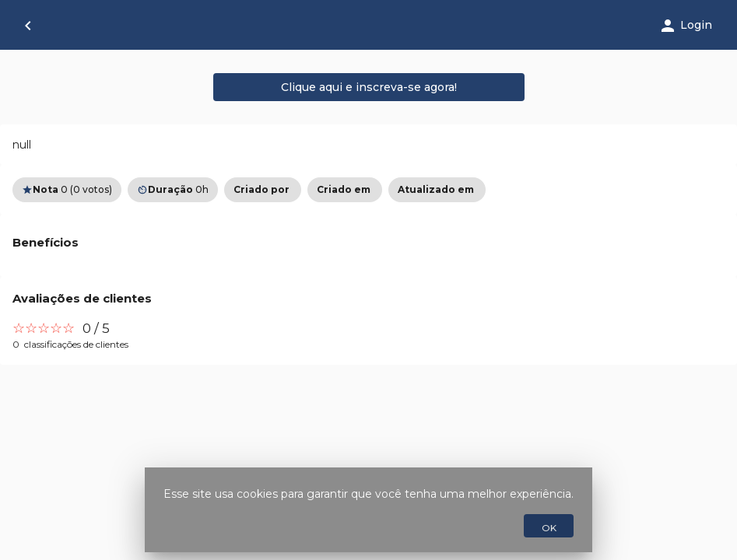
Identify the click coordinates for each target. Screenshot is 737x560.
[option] (263, 190)
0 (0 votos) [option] (67, 190)
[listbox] (368, 190)
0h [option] (173, 190)
